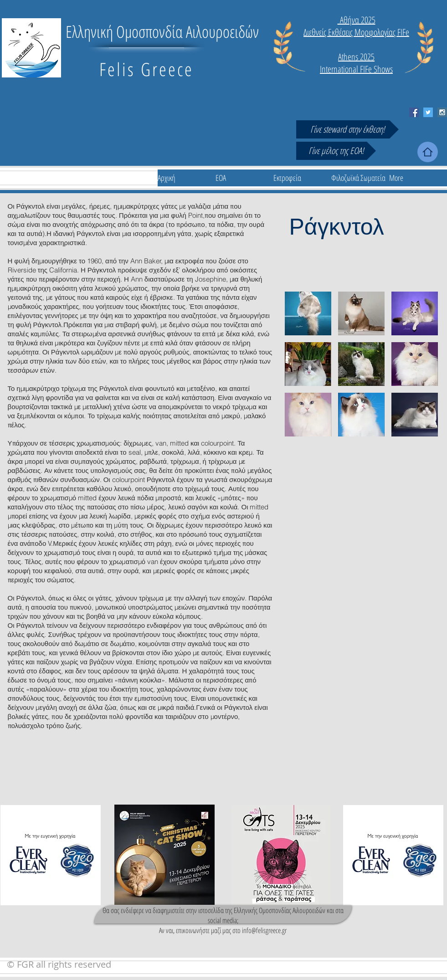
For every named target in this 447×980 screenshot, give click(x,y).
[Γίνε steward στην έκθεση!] (347, 129)
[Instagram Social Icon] (442, 112)
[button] (308, 313)
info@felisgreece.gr (264, 930)
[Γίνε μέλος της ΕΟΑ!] (336, 151)
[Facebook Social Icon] (414, 112)
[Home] (428, 152)
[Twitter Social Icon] (428, 112)
